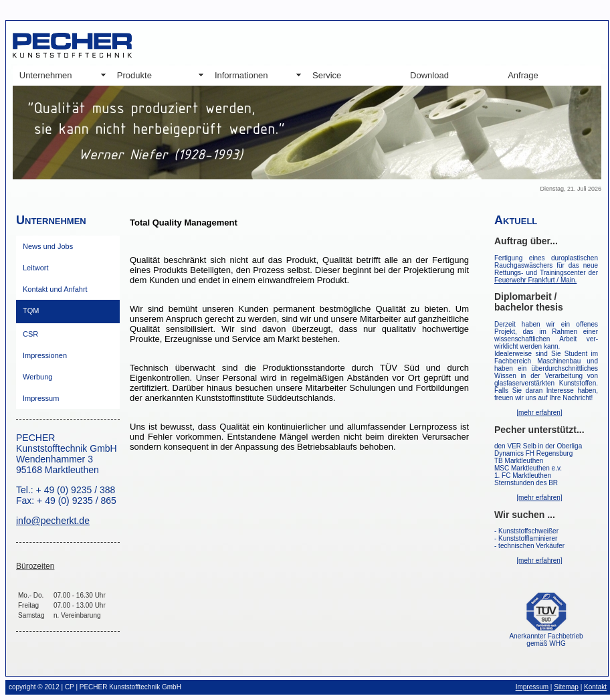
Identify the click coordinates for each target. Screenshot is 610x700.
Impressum (41, 398)
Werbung (37, 377)
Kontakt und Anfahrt (55, 289)
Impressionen (45, 355)
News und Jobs (48, 246)
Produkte (134, 75)
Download (429, 75)
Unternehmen (46, 75)
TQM (31, 311)
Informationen (241, 75)
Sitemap (566, 687)
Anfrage (523, 75)
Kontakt (595, 687)
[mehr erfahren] (539, 413)
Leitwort (36, 268)
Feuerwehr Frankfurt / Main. (535, 280)
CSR (30, 334)
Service (327, 75)
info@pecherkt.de (53, 521)
